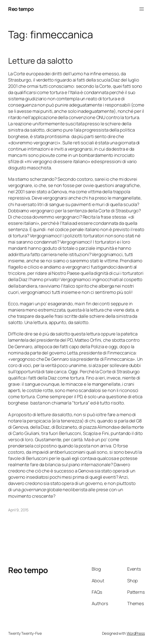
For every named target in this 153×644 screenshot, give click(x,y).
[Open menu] (142, 9)
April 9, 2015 (18, 510)
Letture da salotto (40, 61)
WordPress (136, 633)
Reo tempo (21, 9)
